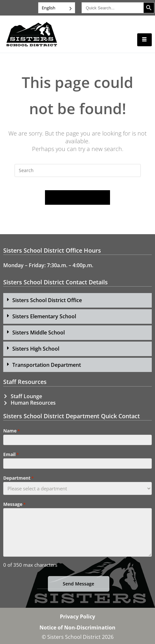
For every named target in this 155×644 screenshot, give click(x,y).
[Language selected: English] (57, 8)
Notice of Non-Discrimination (77, 628)
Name (11, 431)
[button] (77, 300)
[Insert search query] (78, 170)
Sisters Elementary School (44, 316)
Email (11, 454)
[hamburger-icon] (144, 40)
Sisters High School (36, 349)
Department (18, 478)
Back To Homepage (78, 197)
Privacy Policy (77, 617)
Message (14, 504)
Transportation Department (47, 365)
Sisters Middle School (39, 333)
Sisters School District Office (47, 300)
